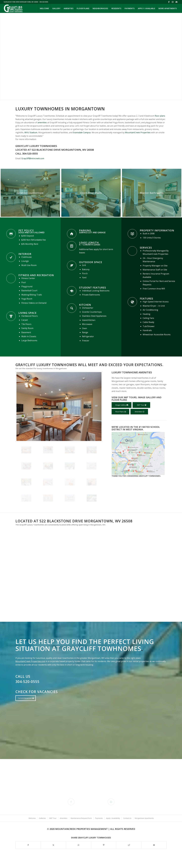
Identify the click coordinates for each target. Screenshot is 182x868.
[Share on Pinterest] (104, 845)
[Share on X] (53, 845)
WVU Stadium (31, 132)
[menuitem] (44, 8)
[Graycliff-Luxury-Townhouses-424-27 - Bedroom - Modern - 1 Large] (152, 193)
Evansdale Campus (82, 132)
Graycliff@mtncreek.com (33, 158)
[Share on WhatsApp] (78, 845)
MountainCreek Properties (138, 132)
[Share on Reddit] (129, 845)
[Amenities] (139, 412)
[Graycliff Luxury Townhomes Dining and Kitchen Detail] (30, 193)
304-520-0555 (30, 154)
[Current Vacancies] (26, 698)
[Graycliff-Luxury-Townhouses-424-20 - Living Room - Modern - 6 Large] (91, 193)
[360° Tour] (141, 405)
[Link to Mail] (176, 2)
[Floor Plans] (120, 412)
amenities (42, 123)
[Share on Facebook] (28, 845)
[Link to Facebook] (169, 2)
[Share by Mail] (154, 845)
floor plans (160, 116)
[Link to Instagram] (173, 2)
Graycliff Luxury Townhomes (36, 146)
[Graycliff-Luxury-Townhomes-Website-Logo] (13, 8)
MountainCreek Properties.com (30, 661)
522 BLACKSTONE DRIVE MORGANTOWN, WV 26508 (21, 2)
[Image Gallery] (122, 405)
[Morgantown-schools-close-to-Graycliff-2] (138, 453)
